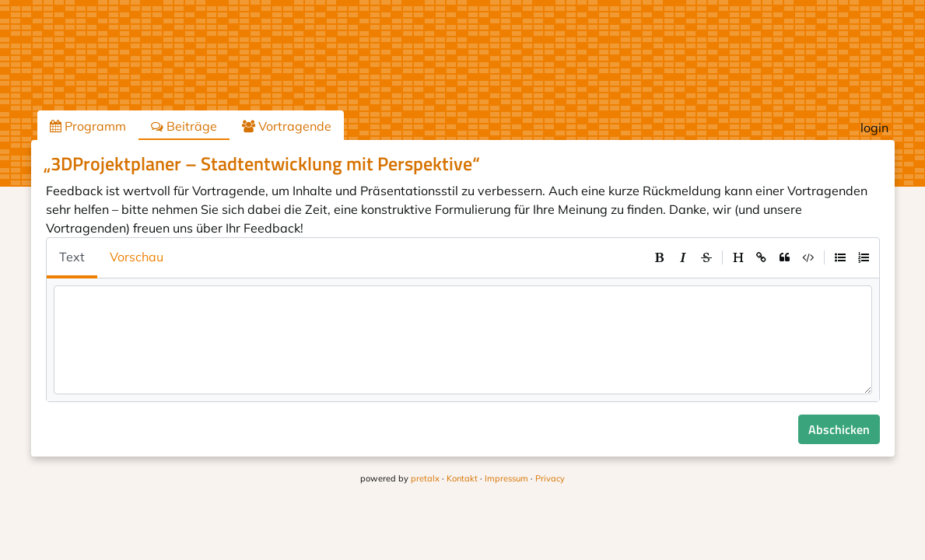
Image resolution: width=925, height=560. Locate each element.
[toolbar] (762, 257)
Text (72, 257)
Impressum (506, 478)
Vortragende (287, 126)
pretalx (425, 478)
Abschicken (839, 429)
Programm (88, 126)
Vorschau (137, 257)
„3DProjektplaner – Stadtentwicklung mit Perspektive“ (262, 163)
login (874, 128)
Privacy (550, 478)
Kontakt (462, 478)
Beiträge (184, 126)
